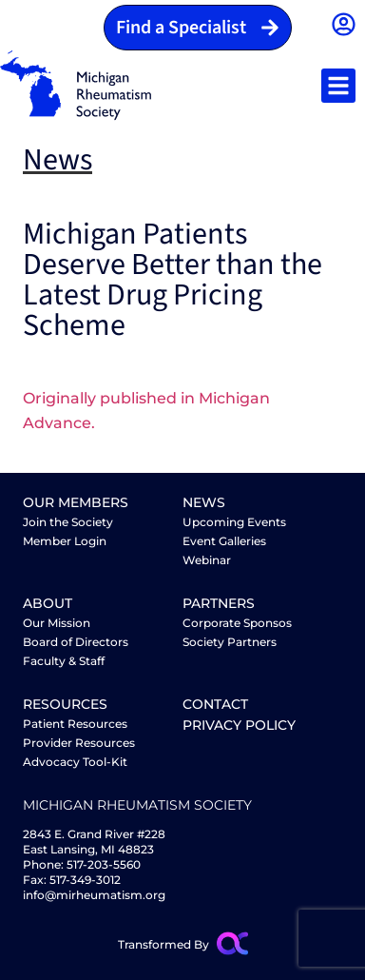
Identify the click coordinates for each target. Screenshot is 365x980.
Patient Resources (75, 724)
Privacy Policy (239, 725)
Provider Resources (79, 743)
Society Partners (230, 642)
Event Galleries (224, 541)
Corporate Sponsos (237, 623)
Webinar (207, 560)
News (204, 502)
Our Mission (57, 623)
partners (219, 603)
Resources (65, 704)
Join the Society (68, 522)
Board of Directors (76, 642)
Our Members (76, 502)
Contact (215, 704)
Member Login (65, 541)
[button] (338, 86)
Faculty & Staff (64, 661)
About (48, 603)
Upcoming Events (234, 522)
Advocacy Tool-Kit (75, 762)
